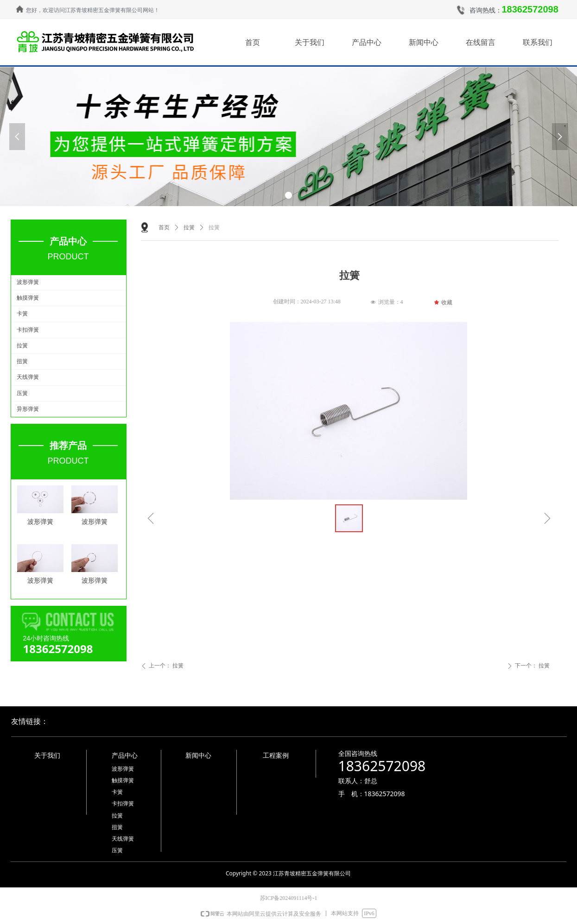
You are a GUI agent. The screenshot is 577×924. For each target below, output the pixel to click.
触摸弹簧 (28, 298)
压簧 (22, 393)
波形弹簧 (28, 282)
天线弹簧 (28, 377)
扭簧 (22, 361)
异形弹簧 (28, 409)
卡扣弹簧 (28, 330)
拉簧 (22, 346)
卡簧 (22, 314)
